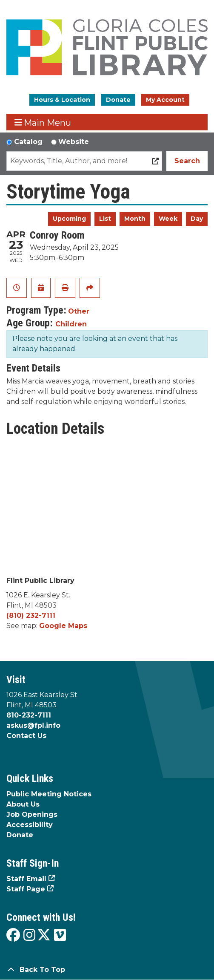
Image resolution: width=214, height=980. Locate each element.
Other (79, 311)
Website (74, 142)
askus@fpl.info (33, 725)
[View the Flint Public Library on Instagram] (29, 935)
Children (71, 324)
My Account (165, 100)
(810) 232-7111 (31, 615)
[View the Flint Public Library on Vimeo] (60, 935)
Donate (118, 100)
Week (168, 219)
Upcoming (69, 219)
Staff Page (26, 889)
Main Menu (43, 122)
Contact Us (26, 736)
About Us (23, 804)
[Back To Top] (107, 970)
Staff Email (26, 879)
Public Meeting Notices (49, 794)
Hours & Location (62, 100)
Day (197, 219)
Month (135, 219)
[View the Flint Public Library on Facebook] (13, 935)
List (105, 219)
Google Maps (63, 626)
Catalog (28, 142)
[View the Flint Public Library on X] (44, 935)
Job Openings (32, 814)
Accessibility (30, 825)
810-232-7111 (29, 715)
